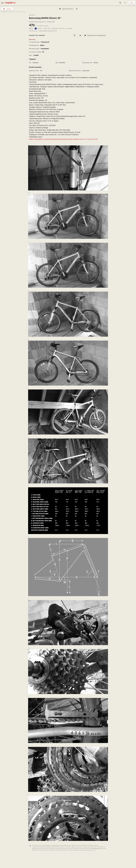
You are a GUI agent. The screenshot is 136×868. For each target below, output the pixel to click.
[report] (95, 35)
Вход (132, 3)
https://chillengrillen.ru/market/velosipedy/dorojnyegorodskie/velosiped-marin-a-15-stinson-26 (62, 139)
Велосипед (32, 15)
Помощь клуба (96, 848)
